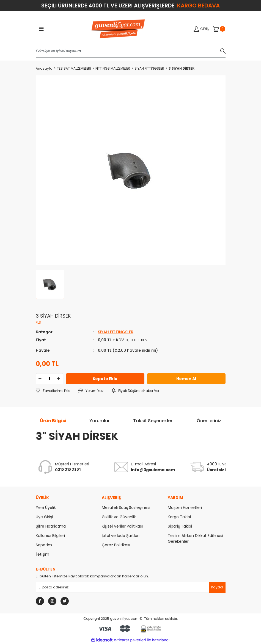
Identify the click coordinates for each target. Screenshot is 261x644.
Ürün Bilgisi (53, 421)
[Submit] (217, 587)
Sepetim (44, 545)
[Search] (131, 51)
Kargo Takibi (179, 517)
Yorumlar (100, 421)
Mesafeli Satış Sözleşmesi (126, 507)
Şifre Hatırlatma (51, 526)
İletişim (42, 554)
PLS (38, 322)
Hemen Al (186, 379)
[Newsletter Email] (131, 587)
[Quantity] (50, 379)
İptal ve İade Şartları (121, 536)
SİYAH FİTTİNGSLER (116, 332)
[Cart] (219, 29)
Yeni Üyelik (46, 507)
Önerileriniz (209, 421)
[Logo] (118, 29)
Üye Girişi (44, 517)
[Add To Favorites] (53, 391)
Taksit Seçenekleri (153, 421)
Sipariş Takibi (180, 526)
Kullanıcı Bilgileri (50, 536)
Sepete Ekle (105, 379)
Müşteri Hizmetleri (185, 507)
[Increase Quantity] (59, 379)
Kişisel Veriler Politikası (122, 526)
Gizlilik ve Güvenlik (119, 517)
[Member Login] (201, 29)
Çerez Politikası (116, 545)
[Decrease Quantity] (40, 379)
